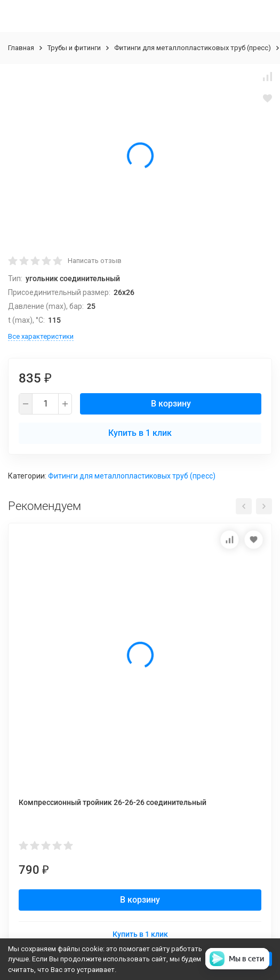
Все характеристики (41, 336)
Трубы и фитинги (74, 48)
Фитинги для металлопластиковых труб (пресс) (193, 48)
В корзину (171, 404)
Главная (21, 48)
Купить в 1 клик (140, 433)
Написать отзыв (95, 261)
